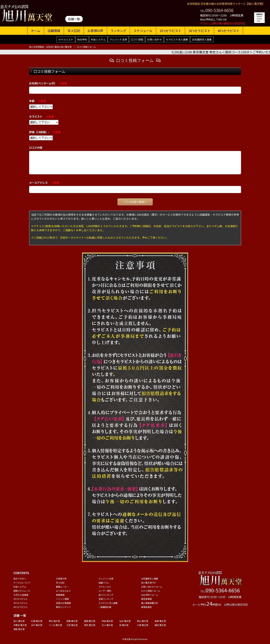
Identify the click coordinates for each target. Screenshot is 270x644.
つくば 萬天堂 (55, 625)
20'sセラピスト (170, 31)
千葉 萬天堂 (143, 625)
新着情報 (60, 595)
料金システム (98, 39)
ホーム (36, 31)
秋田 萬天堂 (107, 621)
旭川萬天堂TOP (149, 583)
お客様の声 (95, 31)
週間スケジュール (22, 591)
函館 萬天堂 (72, 621)
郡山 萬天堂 (143, 621)
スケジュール (143, 31)
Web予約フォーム (150, 595)
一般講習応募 (105, 607)
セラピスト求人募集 (177, 39)
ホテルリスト (66, 39)
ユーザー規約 (105, 591)
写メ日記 (74, 31)
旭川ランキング (106, 595)
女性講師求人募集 (202, 39)
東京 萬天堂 (90, 625)
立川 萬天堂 (107, 625)
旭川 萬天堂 (19, 621)
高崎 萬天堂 (160, 621)
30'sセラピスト (199, 31)
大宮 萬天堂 (72, 625)
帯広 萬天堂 (54, 621)
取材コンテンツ (63, 607)
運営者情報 (146, 599)
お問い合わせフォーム (152, 587)
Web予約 (82, 39)
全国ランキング (106, 599)
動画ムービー (62, 587)
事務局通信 (146, 607)
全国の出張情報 (63, 603)
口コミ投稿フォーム (151, 591)
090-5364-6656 (219, 10)
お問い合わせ (155, 39)
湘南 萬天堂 (19, 629)
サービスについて (22, 583)
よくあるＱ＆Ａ (63, 591)
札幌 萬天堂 (37, 621)
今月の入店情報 (21, 595)
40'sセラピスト (228, 31)
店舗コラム (104, 583)
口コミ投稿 (137, 39)
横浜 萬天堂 (160, 625)
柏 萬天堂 (124, 625)
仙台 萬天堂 (125, 621)
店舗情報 (54, 31)
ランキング (118, 31)
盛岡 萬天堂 (90, 621)
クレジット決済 (118, 39)
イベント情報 (62, 599)
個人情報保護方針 (150, 603)
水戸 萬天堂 (37, 625)
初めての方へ (20, 579)
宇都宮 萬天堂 (20, 625)
